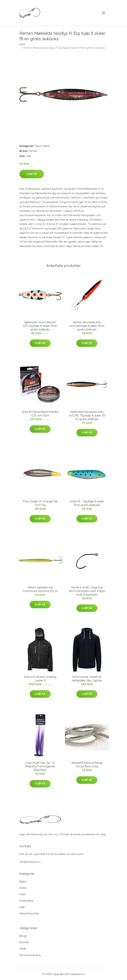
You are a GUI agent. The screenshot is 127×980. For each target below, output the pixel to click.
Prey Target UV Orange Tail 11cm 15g (40, 503)
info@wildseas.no (30, 862)
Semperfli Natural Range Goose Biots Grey (87, 764)
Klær (22, 907)
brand (23, 888)
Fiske (38, 146)
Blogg (23, 936)
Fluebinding (26, 901)
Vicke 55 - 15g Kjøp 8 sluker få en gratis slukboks (87, 503)
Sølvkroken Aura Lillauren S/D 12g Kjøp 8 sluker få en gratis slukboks (40, 326)
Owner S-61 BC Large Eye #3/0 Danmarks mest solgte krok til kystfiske (87, 591)
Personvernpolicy (30, 955)
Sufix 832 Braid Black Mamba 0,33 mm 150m (40, 414)
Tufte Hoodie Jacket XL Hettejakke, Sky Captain (87, 679)
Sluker (46, 146)
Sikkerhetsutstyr (29, 913)
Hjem (23, 44)
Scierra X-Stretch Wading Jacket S (40, 679)
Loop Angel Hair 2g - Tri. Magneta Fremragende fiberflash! (40, 766)
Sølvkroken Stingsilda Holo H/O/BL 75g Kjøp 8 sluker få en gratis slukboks (87, 415)
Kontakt (24, 942)
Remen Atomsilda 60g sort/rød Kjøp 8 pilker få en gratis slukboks (87, 326)
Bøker (23, 881)
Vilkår (23, 949)
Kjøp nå (32, 174)
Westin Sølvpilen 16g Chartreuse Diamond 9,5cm (40, 589)
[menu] (104, 13)
